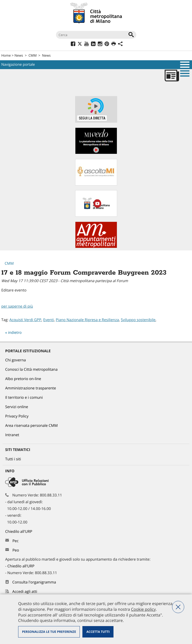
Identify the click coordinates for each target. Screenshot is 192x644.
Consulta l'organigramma (34, 582)
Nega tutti (178, 607)
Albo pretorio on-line (23, 379)
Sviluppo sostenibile (138, 320)
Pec (16, 541)
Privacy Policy (17, 416)
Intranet (12, 435)
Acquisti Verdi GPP (25, 320)
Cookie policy (143, 609)
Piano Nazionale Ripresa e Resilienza (87, 320)
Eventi (49, 320)
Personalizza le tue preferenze (49, 632)
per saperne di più (17, 306)
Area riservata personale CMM (31, 426)
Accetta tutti (98, 632)
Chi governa (16, 360)
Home (6, 55)
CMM (33, 55)
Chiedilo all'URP (19, 532)
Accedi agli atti (25, 592)
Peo (16, 550)
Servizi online (17, 407)
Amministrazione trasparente (31, 388)
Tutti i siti (13, 459)
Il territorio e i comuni (24, 398)
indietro (15, 333)
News (19, 55)
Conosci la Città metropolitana (31, 370)
